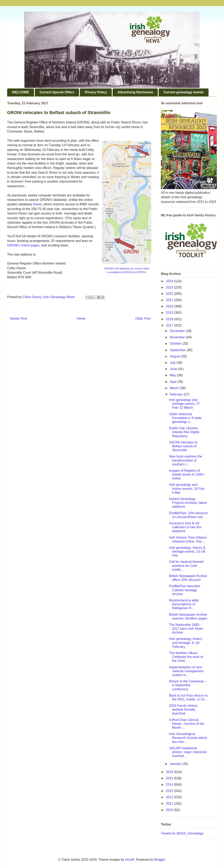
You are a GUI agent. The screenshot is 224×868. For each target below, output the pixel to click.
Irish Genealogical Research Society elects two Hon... (188, 738)
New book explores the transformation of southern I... (186, 460)
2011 (170, 803)
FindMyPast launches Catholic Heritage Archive (185, 590)
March (175, 388)
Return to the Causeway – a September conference (188, 685)
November (178, 337)
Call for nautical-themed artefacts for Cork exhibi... (186, 566)
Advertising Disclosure (135, 92)
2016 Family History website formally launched (183, 710)
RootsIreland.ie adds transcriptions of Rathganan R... (184, 604)
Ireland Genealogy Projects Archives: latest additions (188, 503)
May (173, 375)
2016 (170, 772)
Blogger (159, 860)
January (176, 764)
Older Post (143, 319)
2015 (170, 778)
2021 (170, 300)
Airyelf (130, 860)
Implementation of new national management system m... (186, 671)
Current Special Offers (57, 92)
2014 (170, 785)
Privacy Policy (96, 92)
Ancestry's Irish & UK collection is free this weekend (185, 527)
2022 (170, 294)
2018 (170, 319)
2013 (170, 791)
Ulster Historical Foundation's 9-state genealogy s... (185, 418)
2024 (170, 281)
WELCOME (21, 92)
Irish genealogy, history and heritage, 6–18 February (186, 643)
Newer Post (19, 319)
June (174, 369)
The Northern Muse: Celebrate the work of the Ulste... (186, 657)
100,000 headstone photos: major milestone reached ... (188, 752)
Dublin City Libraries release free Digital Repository (184, 432)
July (173, 363)
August (175, 356)
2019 (170, 313)
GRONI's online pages (23, 245)
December (178, 331)
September (178, 350)
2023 (170, 287)
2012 (170, 797)
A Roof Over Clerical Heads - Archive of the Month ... (187, 724)
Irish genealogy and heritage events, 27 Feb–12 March (184, 404)
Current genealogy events (184, 92)
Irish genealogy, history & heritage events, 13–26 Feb (187, 552)
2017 (170, 325)
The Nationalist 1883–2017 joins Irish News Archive (186, 629)
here (37, 204)
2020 (170, 306)
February (177, 394)
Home (81, 319)
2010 (170, 810)
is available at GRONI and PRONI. (127, 272)
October (176, 344)
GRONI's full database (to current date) (127, 268)
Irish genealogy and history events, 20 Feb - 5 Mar (188, 488)
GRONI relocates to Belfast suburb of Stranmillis (183, 446)
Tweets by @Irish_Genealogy (182, 833)
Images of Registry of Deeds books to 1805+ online (187, 474)
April (173, 382)
